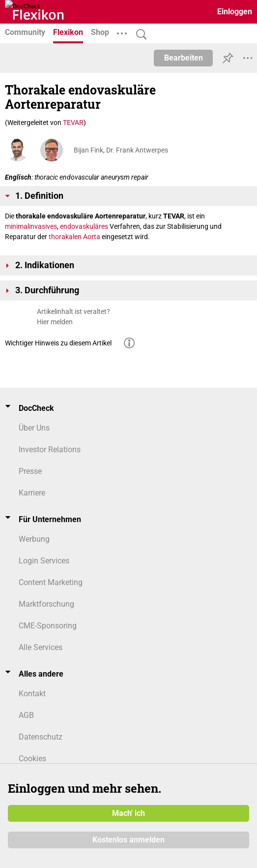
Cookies (32, 759)
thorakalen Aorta (74, 237)
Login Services (44, 561)
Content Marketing (51, 582)
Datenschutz (41, 737)
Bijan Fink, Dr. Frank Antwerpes (121, 150)
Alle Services (41, 647)
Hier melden (55, 322)
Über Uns (34, 428)
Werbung (34, 539)
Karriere (32, 493)
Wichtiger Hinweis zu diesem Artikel (58, 343)
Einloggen (235, 12)
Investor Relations (50, 449)
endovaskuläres (84, 226)
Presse (30, 471)
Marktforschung (46, 604)
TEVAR (73, 123)
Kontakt (32, 694)
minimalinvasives (31, 226)
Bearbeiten (184, 58)
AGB (26, 715)
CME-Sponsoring (48, 626)
